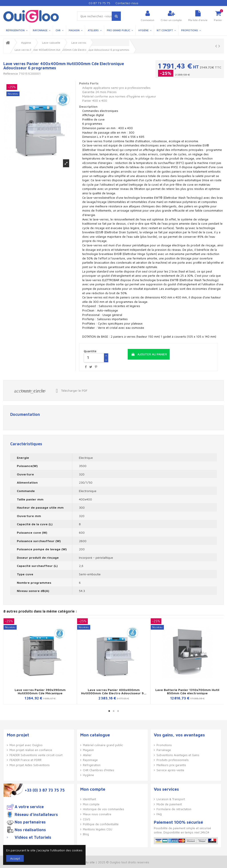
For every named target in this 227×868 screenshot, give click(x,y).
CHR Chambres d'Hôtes (99, 770)
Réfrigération (92, 765)
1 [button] (109, 711)
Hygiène (88, 775)
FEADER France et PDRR (25, 760)
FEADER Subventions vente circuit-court (36, 755)
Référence (11, 73)
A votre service (29, 807)
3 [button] (118, 711)
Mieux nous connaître (97, 814)
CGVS (87, 819)
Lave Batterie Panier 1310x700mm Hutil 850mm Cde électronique (187, 691)
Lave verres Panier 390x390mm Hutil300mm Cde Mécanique (40, 691)
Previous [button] (7, 663)
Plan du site (86, 862)
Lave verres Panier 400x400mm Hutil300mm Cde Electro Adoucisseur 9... (114, 691)
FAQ (159, 814)
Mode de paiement (169, 804)
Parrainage (164, 750)
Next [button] (220, 663)
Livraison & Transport (171, 799)
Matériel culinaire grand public (103, 745)
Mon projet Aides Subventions (30, 765)
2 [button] (113, 711)
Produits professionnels (173, 760)
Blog (86, 834)
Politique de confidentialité (101, 824)
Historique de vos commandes (104, 809)
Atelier (87, 755)
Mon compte (91, 804)
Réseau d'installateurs (36, 815)
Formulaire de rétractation (174, 809)
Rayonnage (90, 760)
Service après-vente (170, 770)
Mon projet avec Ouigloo (26, 745)
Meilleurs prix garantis (171, 765)
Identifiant (89, 799)
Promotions (164, 745)
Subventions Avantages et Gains (178, 755)
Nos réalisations (30, 830)
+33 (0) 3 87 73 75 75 (45, 790)
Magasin (88, 750)
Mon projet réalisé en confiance (31, 750)
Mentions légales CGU (98, 829)
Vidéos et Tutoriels (33, 837)
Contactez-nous (127, 3)
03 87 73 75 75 (99, 3)
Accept (15, 858)
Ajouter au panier (149, 354)
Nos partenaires (30, 822)
